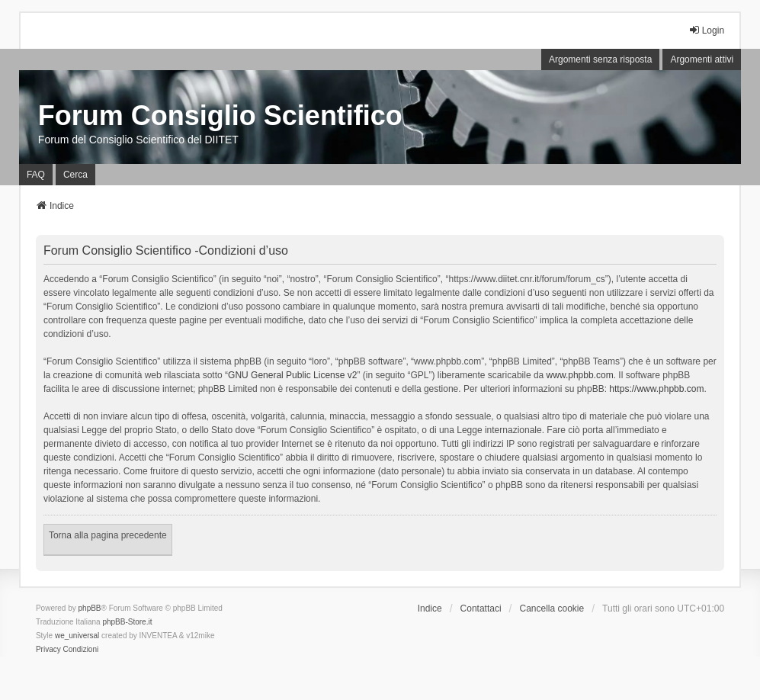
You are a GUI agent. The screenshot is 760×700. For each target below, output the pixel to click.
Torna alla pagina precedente (108, 535)
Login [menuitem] (706, 30)
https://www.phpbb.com (656, 389)
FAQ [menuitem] (36, 175)
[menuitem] (48, 650)
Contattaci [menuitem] (481, 608)
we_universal (77, 636)
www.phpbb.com (580, 375)
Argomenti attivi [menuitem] (702, 59)
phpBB (90, 608)
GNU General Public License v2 (292, 375)
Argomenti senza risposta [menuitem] (600, 59)
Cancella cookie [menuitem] (552, 608)
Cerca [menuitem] (75, 175)
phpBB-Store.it (127, 622)
